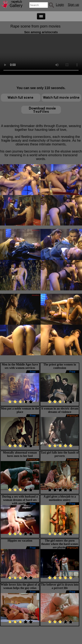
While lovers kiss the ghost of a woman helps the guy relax (20, 586)
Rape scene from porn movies (35, 26)
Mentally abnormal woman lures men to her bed (20, 454)
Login (60, 5)
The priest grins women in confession (60, 366)
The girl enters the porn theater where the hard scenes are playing (60, 544)
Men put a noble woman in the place (20, 410)
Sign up (73, 5)
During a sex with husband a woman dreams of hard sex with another (20, 500)
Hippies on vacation (20, 541)
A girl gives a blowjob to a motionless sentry (60, 498)
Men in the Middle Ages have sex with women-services (20, 366)
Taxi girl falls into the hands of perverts (60, 454)
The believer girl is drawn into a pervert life (60, 586)
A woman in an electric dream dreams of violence (60, 410)
